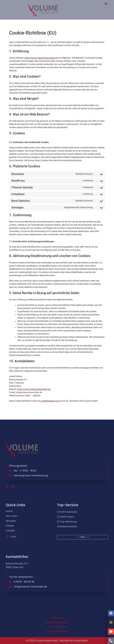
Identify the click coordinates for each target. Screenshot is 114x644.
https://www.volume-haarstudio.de (41, 58)
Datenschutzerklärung (57, 622)
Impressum (57, 618)
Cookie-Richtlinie (57, 627)
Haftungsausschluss (57, 631)
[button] (106, 4)
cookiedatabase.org (50, 401)
